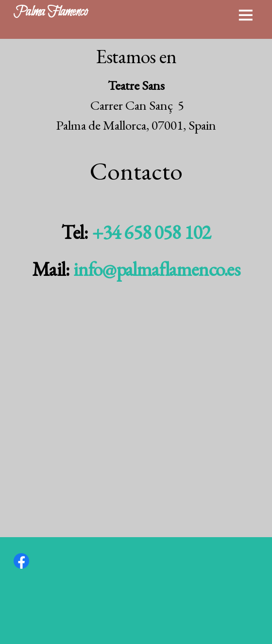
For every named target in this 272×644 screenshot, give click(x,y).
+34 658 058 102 (151, 232)
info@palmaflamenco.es (157, 269)
